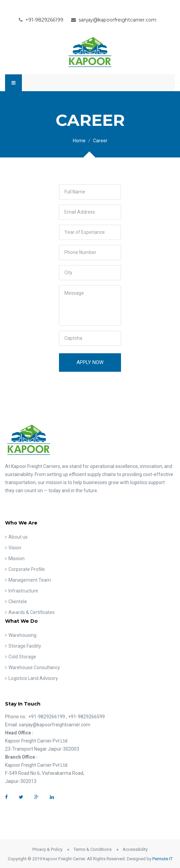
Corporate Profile (27, 569)
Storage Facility (25, 646)
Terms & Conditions (93, 849)
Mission (17, 558)
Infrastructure (23, 591)
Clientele (18, 602)
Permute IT (162, 859)
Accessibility (135, 849)
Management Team (30, 580)
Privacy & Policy (47, 849)
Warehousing (22, 635)
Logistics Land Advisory (33, 678)
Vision (15, 548)
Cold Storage (22, 657)
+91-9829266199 (44, 20)
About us (18, 537)
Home (79, 141)
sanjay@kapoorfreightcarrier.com (117, 20)
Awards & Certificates (32, 612)
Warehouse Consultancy (34, 667)
